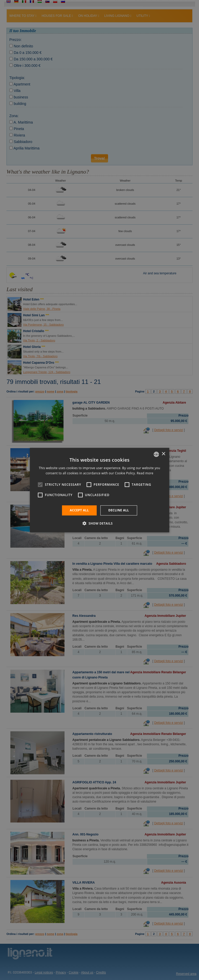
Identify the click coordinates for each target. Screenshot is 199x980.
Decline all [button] (119, 510)
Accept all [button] (79, 510)
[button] (99, 523)
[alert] (99, 490)
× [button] (163, 454)
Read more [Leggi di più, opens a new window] (145, 473)
